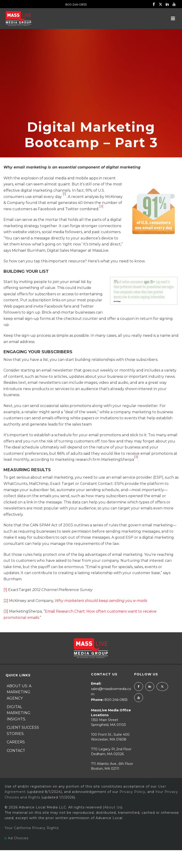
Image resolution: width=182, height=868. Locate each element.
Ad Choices (16, 838)
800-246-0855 (76, 4)
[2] (6, 601)
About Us (113, 807)
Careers (16, 742)
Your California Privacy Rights (32, 828)
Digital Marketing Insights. (19, 713)
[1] (5, 590)
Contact (16, 751)
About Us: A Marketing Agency (19, 692)
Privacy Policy (132, 792)
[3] (6, 611)
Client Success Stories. (23, 731)
